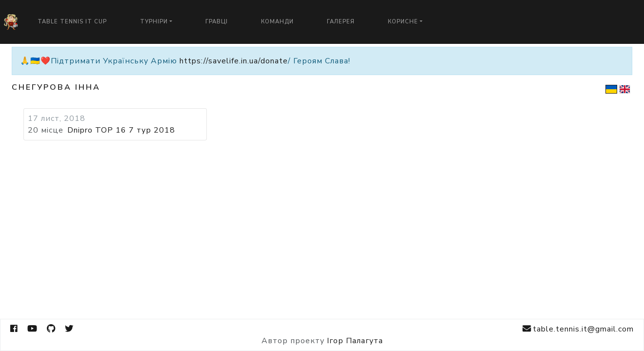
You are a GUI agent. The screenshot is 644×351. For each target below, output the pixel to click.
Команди (277, 22)
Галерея (341, 22)
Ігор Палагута (355, 341)
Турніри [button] (154, 22)
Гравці (217, 22)
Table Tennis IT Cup (72, 22)
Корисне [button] (403, 22)
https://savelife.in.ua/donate (234, 61)
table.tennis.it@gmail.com (578, 329)
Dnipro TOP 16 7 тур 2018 (121, 130)
